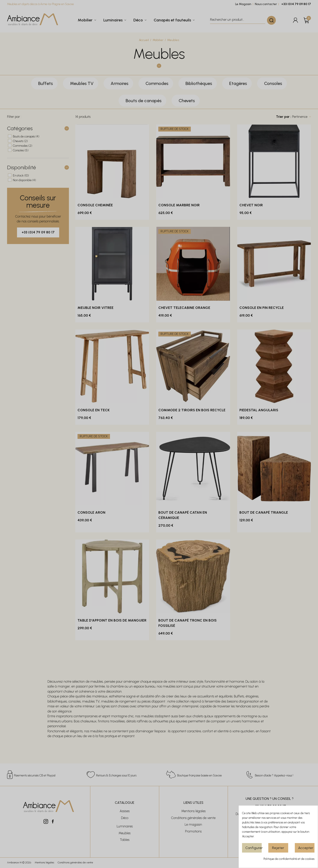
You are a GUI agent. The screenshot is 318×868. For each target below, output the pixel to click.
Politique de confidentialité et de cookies (289, 859)
